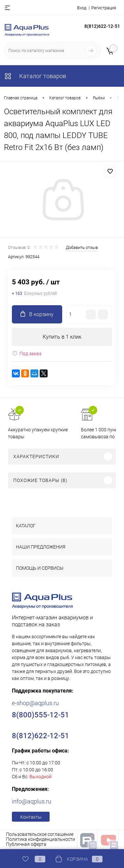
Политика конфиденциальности (41, 839)
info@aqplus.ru (32, 801)
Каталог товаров (35, 76)
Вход (82, 8)
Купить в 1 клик (62, 337)
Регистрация (104, 8)
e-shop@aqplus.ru (35, 703)
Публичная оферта (26, 844)
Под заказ (27, 353)
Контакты (31, 817)
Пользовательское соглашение (40, 834)
